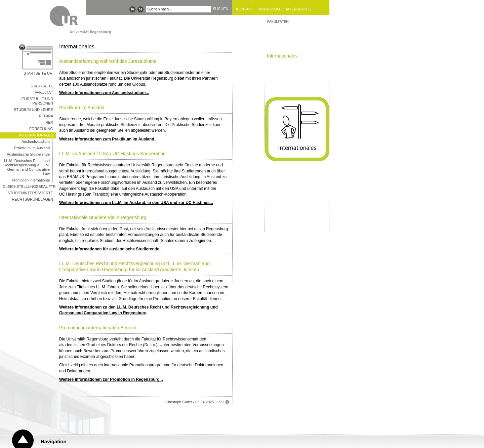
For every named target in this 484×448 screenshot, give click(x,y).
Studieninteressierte (31, 193)
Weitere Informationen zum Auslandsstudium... (104, 93)
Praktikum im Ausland (32, 148)
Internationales (36, 135)
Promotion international (31, 180)
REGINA (46, 116)
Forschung (41, 129)
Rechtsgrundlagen (32, 199)
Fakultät (44, 92)
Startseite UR (38, 73)
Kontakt (245, 9)
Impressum (269, 9)
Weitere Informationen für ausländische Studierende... (111, 249)
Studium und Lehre (33, 110)
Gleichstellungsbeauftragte (29, 187)
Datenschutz (298, 9)
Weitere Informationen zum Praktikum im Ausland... (108, 139)
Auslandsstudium (36, 141)
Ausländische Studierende (28, 154)
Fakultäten (278, 22)
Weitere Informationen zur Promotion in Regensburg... (111, 379)
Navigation (54, 441)
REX (49, 122)
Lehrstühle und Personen (36, 101)
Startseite (42, 86)
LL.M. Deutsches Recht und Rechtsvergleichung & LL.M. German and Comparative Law (27, 167)
